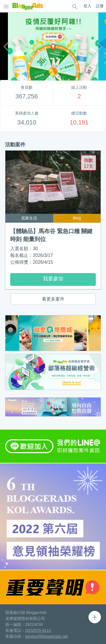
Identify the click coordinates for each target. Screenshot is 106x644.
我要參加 (53, 279)
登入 (87, 6)
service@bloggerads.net (46, 636)
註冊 (100, 6)
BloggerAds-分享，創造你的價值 (28, 6)
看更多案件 (53, 299)
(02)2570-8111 (38, 630)
